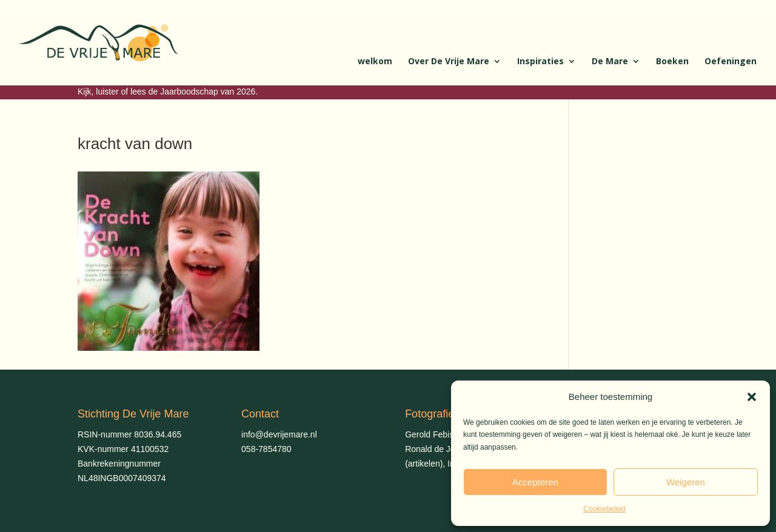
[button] (752, 397)
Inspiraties (540, 62)
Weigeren (686, 482)
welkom (375, 62)
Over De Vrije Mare (449, 62)
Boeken (672, 62)
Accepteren (535, 482)
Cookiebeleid (604, 509)
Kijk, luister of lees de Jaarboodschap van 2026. (168, 91)
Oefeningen (731, 62)
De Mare (610, 62)
